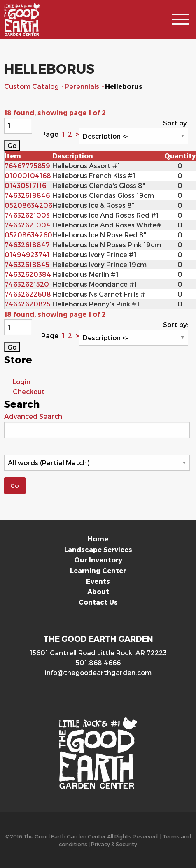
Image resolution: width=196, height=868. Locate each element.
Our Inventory (98, 560)
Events (98, 581)
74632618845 (27, 264)
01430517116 (25, 185)
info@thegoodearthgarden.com (98, 672)
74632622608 (28, 294)
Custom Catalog (32, 86)
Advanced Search (33, 416)
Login (22, 382)
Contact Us (98, 602)
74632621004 (28, 225)
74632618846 (27, 195)
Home (98, 539)
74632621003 (27, 215)
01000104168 (28, 175)
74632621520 (27, 284)
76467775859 (27, 166)
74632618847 (27, 245)
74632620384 (28, 274)
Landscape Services (98, 549)
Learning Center (98, 570)
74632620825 (28, 304)
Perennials (83, 86)
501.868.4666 (98, 663)
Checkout (29, 391)
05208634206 (28, 205)
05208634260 (28, 235)
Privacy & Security (114, 844)
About (98, 591)
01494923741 (27, 254)
